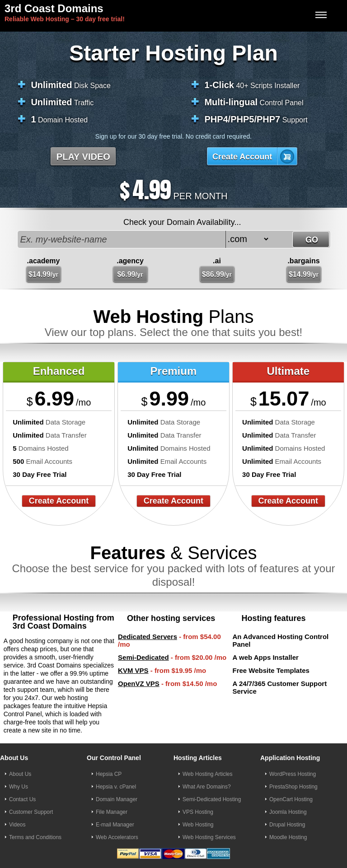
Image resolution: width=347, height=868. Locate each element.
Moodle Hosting (288, 837)
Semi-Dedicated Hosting (212, 799)
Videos (17, 825)
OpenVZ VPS (139, 684)
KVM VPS (133, 670)
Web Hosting (198, 825)
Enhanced (59, 371)
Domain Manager (117, 799)
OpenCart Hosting (291, 799)
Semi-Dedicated (143, 657)
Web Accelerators (117, 837)
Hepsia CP (109, 774)
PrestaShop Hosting (293, 787)
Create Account (242, 157)
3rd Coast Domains (54, 8)
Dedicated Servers (148, 637)
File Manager (112, 812)
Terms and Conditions (35, 837)
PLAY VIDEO (83, 157)
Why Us (19, 787)
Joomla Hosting (288, 812)
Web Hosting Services (209, 837)
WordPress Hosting (293, 774)
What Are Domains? (207, 787)
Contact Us (22, 799)
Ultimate (288, 371)
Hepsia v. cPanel (116, 787)
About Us (20, 774)
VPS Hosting (198, 812)
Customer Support (31, 812)
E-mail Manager (115, 825)
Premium (174, 371)
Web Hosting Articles (208, 774)
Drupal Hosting (287, 825)
